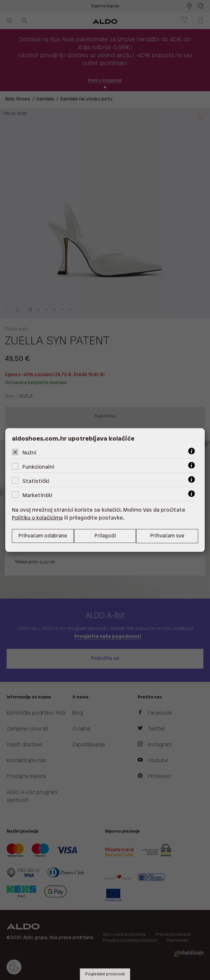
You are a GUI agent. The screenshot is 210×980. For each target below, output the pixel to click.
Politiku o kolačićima (37, 518)
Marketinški (37, 495)
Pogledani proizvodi (105, 974)
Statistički (36, 481)
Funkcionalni (38, 467)
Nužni (29, 453)
